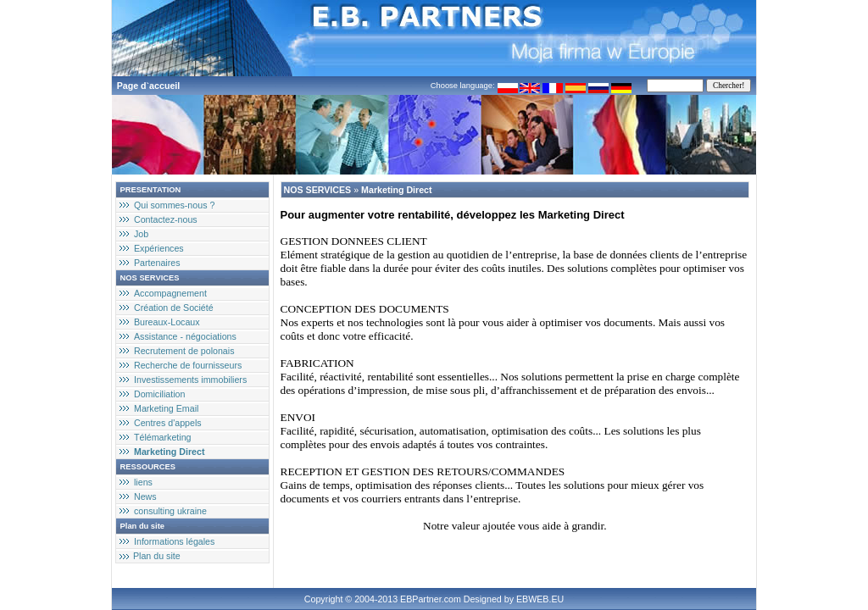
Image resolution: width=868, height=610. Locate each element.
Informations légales (174, 541)
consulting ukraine (170, 511)
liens (143, 482)
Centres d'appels (168, 423)
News (145, 496)
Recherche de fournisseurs (188, 365)
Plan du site (157, 556)
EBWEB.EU (540, 599)
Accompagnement (170, 293)
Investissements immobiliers (190, 380)
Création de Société (174, 308)
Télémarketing (163, 437)
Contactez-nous (166, 219)
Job (141, 234)
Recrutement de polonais (184, 351)
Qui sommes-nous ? (174, 205)
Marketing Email (166, 408)
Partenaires (157, 263)
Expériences (159, 248)
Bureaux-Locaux (167, 322)
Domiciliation (159, 394)
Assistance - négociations (185, 336)
